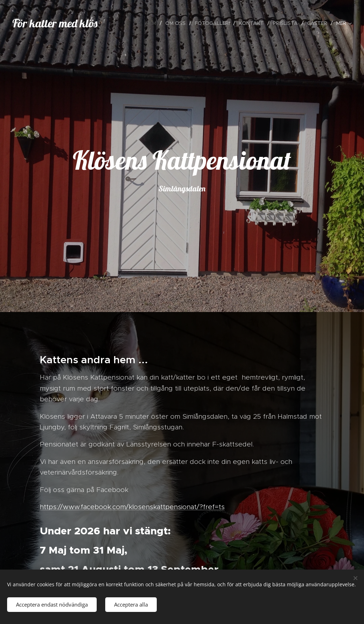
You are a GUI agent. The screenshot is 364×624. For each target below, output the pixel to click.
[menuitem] (153, 23)
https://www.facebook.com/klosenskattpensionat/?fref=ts (132, 507)
